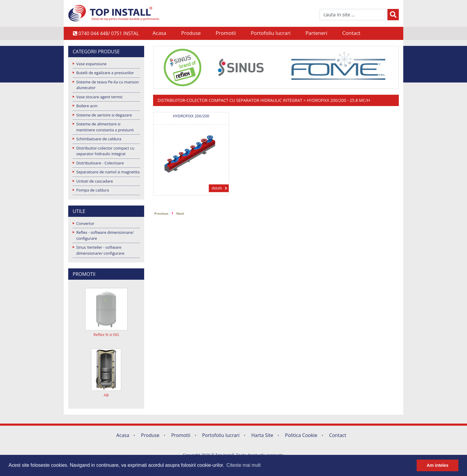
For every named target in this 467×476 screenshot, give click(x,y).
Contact (351, 33)
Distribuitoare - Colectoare (100, 163)
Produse (191, 33)
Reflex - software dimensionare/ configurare (105, 235)
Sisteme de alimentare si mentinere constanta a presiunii (105, 127)
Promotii (226, 33)
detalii (217, 188)
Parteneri (316, 33)
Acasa (159, 33)
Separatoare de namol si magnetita (108, 172)
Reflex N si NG (106, 335)
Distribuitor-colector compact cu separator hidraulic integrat (105, 151)
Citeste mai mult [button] (243, 465)
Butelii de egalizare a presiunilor (105, 73)
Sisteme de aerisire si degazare (104, 115)
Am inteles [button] (438, 465)
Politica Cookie (301, 435)
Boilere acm (87, 106)
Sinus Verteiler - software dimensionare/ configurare (100, 250)
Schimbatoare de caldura (99, 139)
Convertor (85, 223)
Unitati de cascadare (95, 181)
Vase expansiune (91, 64)
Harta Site (262, 435)
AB (106, 395)
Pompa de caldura (93, 190)
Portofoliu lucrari (271, 33)
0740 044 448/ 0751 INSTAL (106, 33)
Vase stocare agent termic (99, 97)
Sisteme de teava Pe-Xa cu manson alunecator (108, 85)
